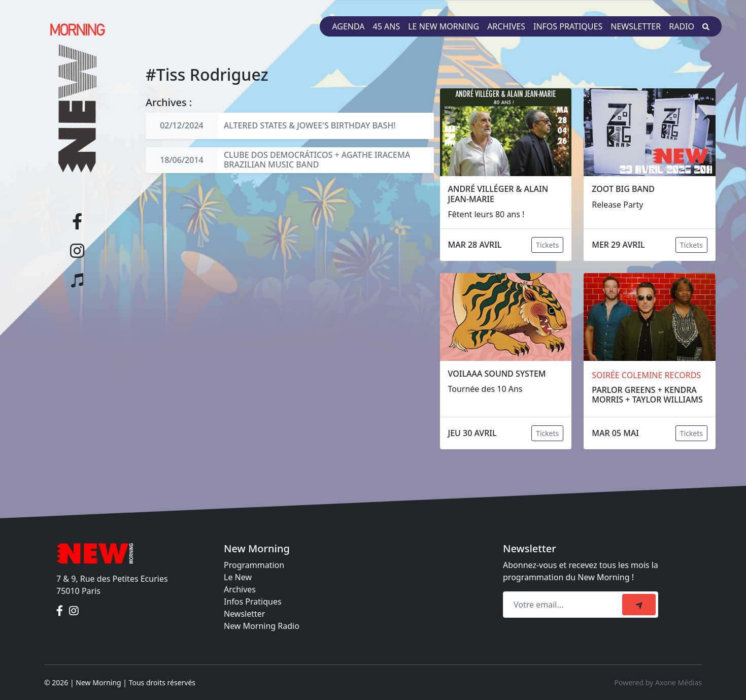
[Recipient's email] (564, 605)
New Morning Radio (262, 626)
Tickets (547, 245)
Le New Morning (444, 26)
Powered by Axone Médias (658, 682)
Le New (238, 577)
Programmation (254, 565)
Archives (506, 26)
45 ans (387, 26)
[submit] (639, 605)
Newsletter (636, 26)
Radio (682, 26)
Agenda (348, 26)
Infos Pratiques (253, 602)
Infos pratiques (568, 26)
